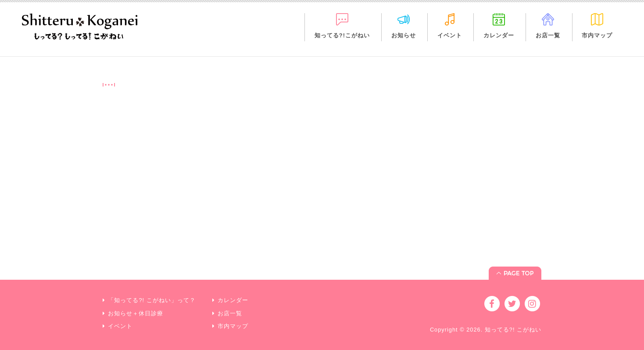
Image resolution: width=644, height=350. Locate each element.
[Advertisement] (322, 192)
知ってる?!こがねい (342, 35)
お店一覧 (548, 35)
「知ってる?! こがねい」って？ (152, 300)
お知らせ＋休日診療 (136, 313)
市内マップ (597, 35)
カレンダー (499, 35)
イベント (450, 35)
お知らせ (404, 35)
